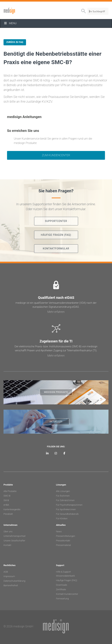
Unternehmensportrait (15, 536)
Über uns (8, 531)
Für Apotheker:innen (66, 509)
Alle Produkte (10, 491)
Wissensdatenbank (65, 576)
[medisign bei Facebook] (64, 453)
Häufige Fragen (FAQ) (67, 580)
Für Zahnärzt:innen (65, 500)
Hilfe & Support (64, 572)
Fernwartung (62, 599)
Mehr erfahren (56, 312)
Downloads (62, 585)
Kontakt (7, 545)
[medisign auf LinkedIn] (47, 453)
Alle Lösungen (63, 491)
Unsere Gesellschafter (14, 541)
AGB (6, 572)
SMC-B (7, 496)
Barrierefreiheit (11, 585)
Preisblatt (8, 514)
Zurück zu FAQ (15, 42)
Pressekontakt (63, 541)
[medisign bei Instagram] (56, 453)
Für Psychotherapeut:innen (69, 505)
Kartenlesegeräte (12, 509)
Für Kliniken (62, 519)
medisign (18, 11)
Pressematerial (63, 545)
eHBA (6, 505)
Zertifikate (61, 589)
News (59, 531)
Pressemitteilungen (66, 536)
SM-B (6, 500)
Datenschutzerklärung (14, 581)
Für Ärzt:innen (63, 496)
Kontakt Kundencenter (67, 594)
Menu (10, 23)
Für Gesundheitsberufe (67, 514)
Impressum (9, 576)
